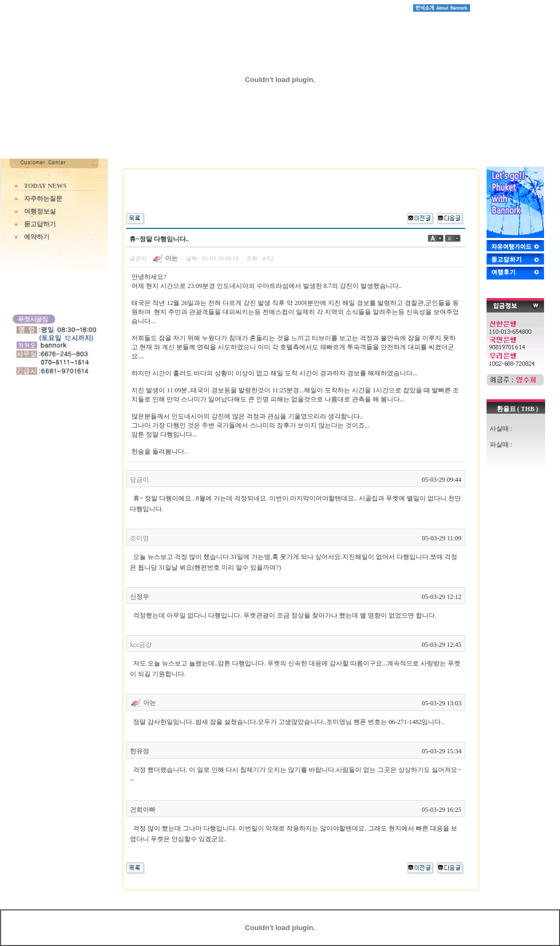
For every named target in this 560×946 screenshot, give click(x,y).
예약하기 (37, 237)
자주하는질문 (43, 199)
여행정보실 (40, 211)
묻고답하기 (40, 224)
